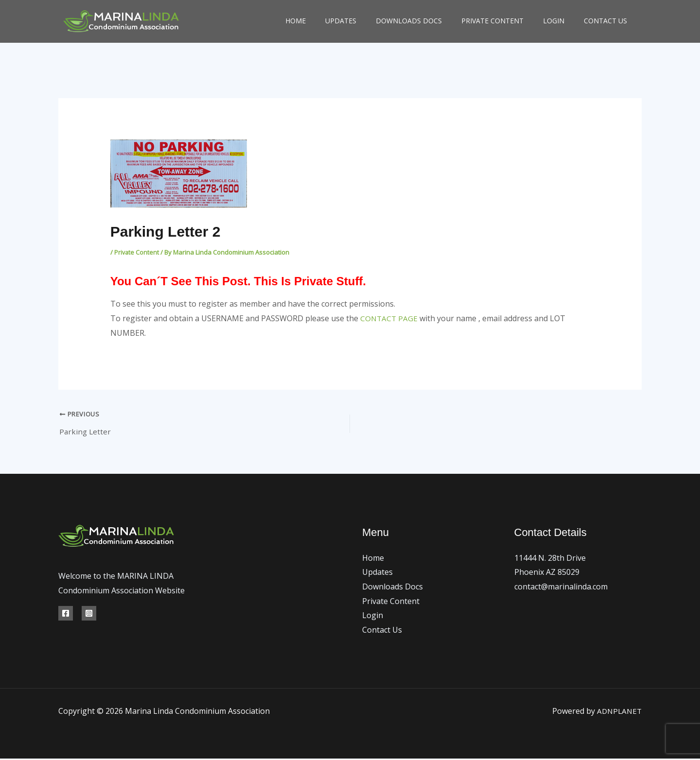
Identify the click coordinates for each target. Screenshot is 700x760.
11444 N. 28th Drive (550, 559)
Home (296, 21)
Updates (341, 21)
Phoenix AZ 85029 (547, 574)
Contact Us (605, 21)
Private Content (492, 21)
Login (554, 21)
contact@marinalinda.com (561, 588)
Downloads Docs (409, 21)
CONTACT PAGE (390, 318)
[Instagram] (89, 615)
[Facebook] (66, 615)
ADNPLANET (618, 712)
